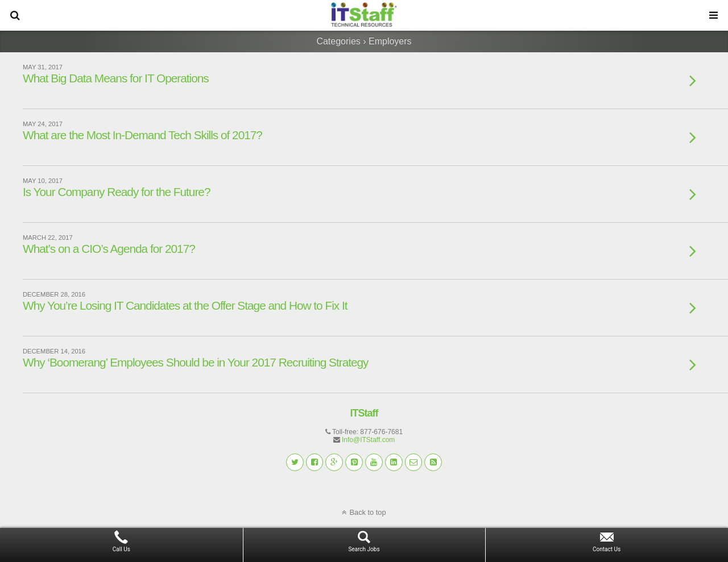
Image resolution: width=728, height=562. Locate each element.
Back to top (367, 512)
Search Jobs (364, 549)
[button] (15, 15)
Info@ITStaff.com (368, 440)
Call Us (121, 549)
